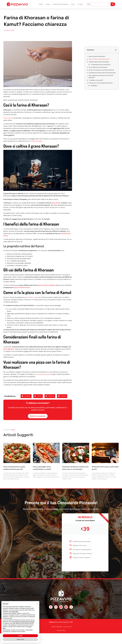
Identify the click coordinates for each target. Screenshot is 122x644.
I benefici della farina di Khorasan (99, 62)
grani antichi (9, 118)
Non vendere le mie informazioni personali (23, 622)
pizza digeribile (9, 349)
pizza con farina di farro (22, 287)
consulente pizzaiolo (43, 374)
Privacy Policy (61, 633)
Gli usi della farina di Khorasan (98, 67)
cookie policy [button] (15, 612)
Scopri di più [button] (20, 639)
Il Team (80, 4)
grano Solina (56, 203)
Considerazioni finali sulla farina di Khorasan (102, 73)
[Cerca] (113, 4)
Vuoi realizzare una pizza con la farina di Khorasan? (101, 76)
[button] (26, 396)
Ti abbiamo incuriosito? (96, 80)
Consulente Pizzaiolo (60, 4)
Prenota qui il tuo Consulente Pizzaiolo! (101, 83)
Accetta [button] (20, 636)
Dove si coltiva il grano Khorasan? (99, 59)
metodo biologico (37, 141)
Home (41, 4)
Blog (73, 4)
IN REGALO (94, 86)
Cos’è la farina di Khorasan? (97, 56)
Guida (48, 4)
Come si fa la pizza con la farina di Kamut (101, 70)
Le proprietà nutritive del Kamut (101, 65)
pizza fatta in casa (31, 297)
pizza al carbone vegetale (46, 285)
